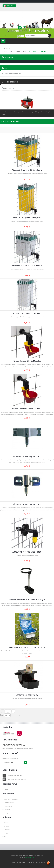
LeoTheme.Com (30, 857)
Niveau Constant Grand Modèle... (27, 409)
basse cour (7, 830)
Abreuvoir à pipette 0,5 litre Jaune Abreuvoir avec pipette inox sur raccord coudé (27, 174)
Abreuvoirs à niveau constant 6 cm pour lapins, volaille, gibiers (27, 699)
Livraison (7, 810)
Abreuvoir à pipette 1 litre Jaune (27, 218)
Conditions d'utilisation (11, 799)
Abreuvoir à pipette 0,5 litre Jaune (27, 170)
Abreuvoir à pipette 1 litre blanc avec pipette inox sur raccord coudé (27, 317)
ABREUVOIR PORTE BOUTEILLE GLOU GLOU (27, 647)
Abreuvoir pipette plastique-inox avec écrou (27, 555)
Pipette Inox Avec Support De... (27, 456)
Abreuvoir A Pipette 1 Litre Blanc (27, 313)
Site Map (13, 862)
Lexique (19, 862)
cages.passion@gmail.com (18, 779)
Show (2, 715)
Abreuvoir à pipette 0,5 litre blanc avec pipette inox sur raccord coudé (27, 269)
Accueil (5, 48)
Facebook (7, 789)
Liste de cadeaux (10, 82)
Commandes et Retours (29, 862)
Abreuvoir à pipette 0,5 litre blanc (27, 265)
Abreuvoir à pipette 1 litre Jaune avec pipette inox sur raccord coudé (27, 221)
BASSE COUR (7, 51)
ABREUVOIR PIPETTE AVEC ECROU (27, 552)
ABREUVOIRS (21, 51)
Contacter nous (41, 862)
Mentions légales (9, 806)
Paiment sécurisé (9, 803)
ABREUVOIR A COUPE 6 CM (27, 695)
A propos (7, 813)
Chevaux (7, 823)
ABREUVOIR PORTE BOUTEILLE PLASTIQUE (27, 600)
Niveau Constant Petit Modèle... (27, 361)
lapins (6, 840)
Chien (6, 833)
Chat (6, 836)
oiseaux (7, 826)
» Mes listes (48, 93)
